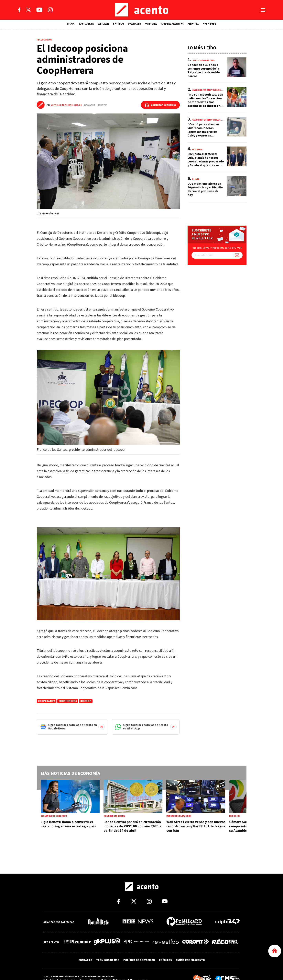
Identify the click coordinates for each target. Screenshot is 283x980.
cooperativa (47, 701)
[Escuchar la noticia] (160, 105)
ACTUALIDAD (86, 24)
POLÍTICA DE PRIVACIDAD (139, 960)
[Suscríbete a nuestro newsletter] (237, 255)
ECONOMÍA (135, 24)
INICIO (71, 24)
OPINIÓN (103, 24)
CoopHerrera (68, 701)
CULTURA (193, 24)
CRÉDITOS (165, 960)
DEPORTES (209, 24)
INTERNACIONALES (172, 24)
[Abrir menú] (263, 10)
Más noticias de (70, 773)
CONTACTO (85, 960)
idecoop (86, 701)
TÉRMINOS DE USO (108, 960)
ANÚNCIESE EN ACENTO (190, 960)
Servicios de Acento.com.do (66, 105)
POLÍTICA (119, 24)
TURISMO (151, 24)
